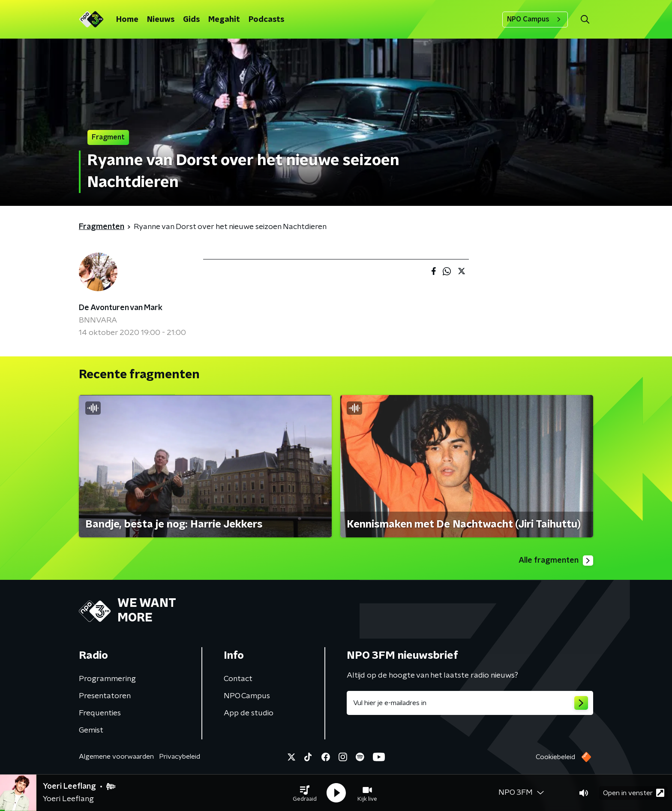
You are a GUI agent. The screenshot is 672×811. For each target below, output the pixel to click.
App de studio (249, 713)
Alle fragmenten (556, 561)
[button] (305, 793)
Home (127, 20)
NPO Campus (535, 19)
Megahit (224, 20)
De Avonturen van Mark (121, 308)
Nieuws (161, 20)
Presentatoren (105, 696)
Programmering (107, 679)
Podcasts (266, 20)
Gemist (91, 730)
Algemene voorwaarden (116, 757)
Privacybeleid (180, 757)
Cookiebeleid (555, 757)
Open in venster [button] (634, 793)
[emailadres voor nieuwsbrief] (470, 703)
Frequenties (100, 713)
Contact (238, 679)
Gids (191, 20)
